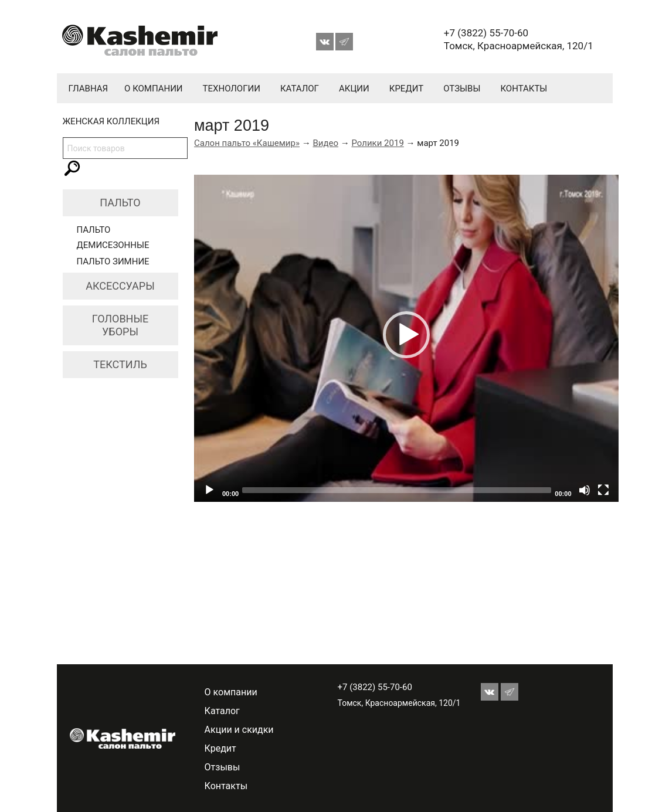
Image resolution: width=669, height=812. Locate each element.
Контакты (524, 89)
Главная (89, 89)
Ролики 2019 (377, 143)
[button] (406, 335)
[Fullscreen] (603, 490)
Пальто (120, 203)
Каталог (300, 89)
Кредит (406, 89)
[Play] (209, 490)
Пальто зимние (113, 261)
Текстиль (120, 364)
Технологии (232, 89)
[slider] (397, 490)
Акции (354, 89)
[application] (406, 338)
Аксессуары (120, 286)
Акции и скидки (239, 730)
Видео (325, 143)
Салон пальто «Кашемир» (247, 143)
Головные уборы (120, 325)
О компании (153, 89)
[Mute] (585, 490)
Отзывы (462, 89)
